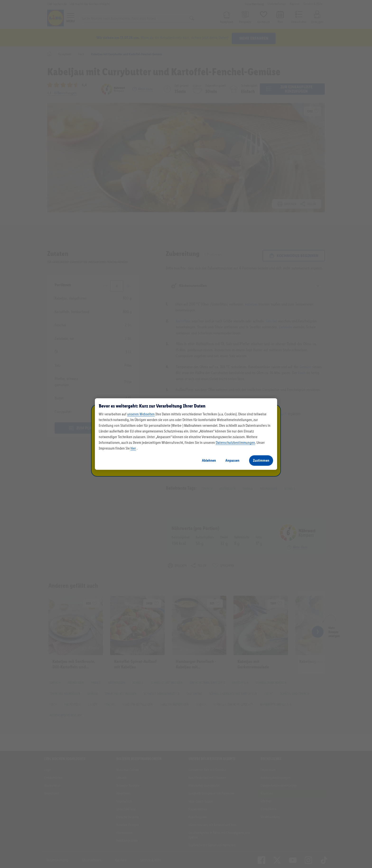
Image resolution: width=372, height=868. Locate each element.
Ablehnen (209, 460)
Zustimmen (261, 460)
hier (133, 448)
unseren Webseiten (141, 414)
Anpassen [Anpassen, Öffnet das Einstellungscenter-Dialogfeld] (232, 460)
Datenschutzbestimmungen (235, 443)
